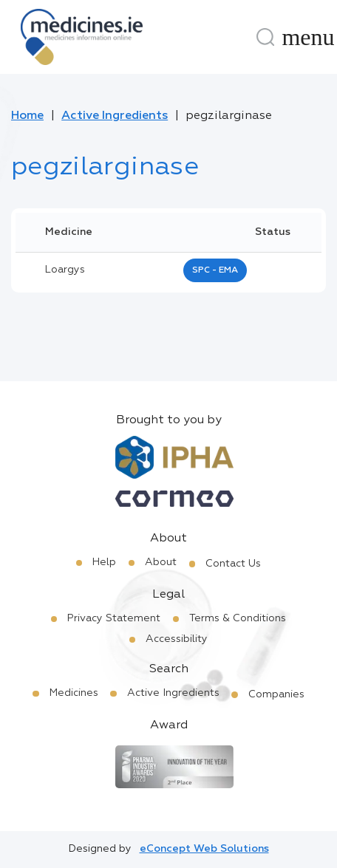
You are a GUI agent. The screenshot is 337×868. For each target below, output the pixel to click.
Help (104, 562)
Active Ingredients (115, 116)
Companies (276, 694)
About (161, 562)
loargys (65, 270)
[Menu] (308, 37)
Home (27, 116)
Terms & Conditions (238, 618)
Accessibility (177, 639)
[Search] (265, 37)
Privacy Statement (114, 618)
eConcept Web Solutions (204, 849)
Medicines (74, 693)
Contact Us (233, 564)
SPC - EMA (215, 270)
